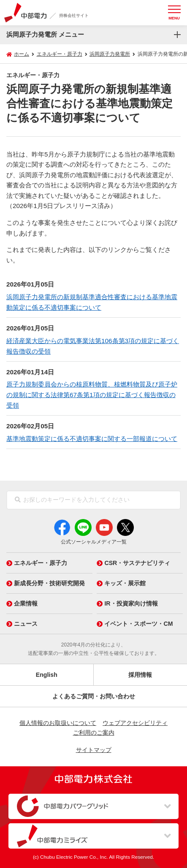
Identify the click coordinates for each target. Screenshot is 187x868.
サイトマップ (94, 750)
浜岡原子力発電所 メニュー (45, 34)
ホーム (22, 54)
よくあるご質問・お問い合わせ (94, 696)
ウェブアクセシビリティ (135, 723)
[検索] (18, 500)
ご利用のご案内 (94, 733)
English (47, 675)
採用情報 (140, 675)
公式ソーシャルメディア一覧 (94, 542)
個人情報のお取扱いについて (58, 723)
